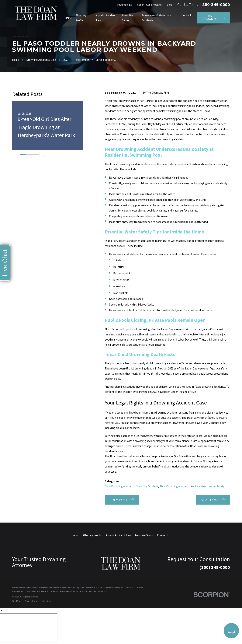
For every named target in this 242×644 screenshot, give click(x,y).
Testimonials (124, 5)
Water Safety (217, 486)
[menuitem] (16, 601)
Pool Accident (199, 486)
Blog (169, 5)
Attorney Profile (92, 535)
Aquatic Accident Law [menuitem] (106, 18)
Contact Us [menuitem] (186, 18)
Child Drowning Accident (119, 486)
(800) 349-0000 (215, 567)
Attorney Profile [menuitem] (81, 18)
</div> (29, 628)
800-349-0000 (216, 5)
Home (75, 535)
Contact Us (164, 535)
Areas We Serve (144, 535)
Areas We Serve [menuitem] (127, 18)
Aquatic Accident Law (118, 535)
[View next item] (45, 155)
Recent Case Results (149, 5)
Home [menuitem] (68, 18)
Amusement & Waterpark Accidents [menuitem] (156, 18)
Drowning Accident (147, 486)
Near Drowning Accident (174, 486)
